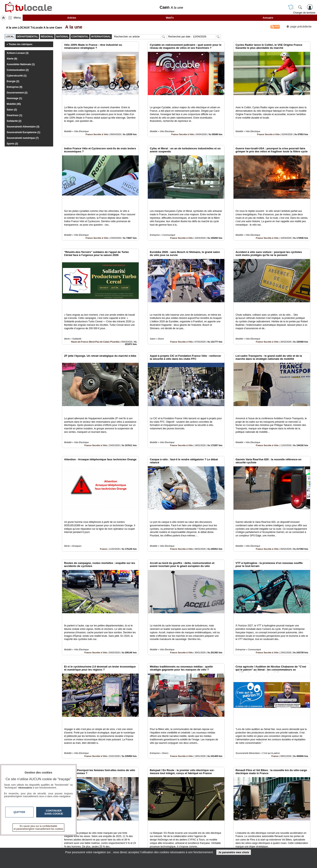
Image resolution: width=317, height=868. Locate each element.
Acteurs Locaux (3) (18, 53)
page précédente (299, 26)
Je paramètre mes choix (234, 852)
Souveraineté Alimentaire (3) (23, 127)
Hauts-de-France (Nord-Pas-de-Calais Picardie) (95, 314)
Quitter (19, 812)
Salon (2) (12, 110)
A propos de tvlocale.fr (141, 846)
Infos (202, 837)
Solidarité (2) (14, 121)
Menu (17, 18)
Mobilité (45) (14, 104)
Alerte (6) (12, 59)
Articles (72, 18)
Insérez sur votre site (296, 800)
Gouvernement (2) (17, 93)
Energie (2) (13, 81)
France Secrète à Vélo (97, 125)
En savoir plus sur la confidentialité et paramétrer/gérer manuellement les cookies (39, 828)
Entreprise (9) (14, 87)
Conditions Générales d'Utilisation (212, 841)
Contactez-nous (137, 837)
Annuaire (268, 18)
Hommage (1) (14, 98)
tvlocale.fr (67, 838)
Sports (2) (12, 144)
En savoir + (134, 841)
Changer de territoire (304, 13)
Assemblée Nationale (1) (21, 64)
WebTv (170, 18)
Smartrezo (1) (14, 115)
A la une (73, 27)
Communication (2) (18, 70)
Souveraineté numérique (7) (23, 138)
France (103, 503)
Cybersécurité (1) (17, 76)
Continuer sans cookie (54, 812)
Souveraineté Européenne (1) (23, 132)
